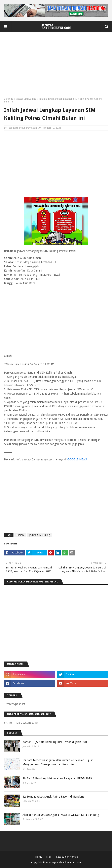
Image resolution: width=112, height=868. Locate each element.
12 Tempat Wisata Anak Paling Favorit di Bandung (53, 797)
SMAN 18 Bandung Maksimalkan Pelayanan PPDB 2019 (57, 778)
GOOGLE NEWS (77, 459)
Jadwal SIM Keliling (26, 99)
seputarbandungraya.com (23, 128)
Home (39, 857)
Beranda (9, 99)
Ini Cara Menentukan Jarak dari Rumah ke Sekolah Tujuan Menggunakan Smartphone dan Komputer (58, 762)
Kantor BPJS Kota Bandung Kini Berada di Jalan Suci (55, 742)
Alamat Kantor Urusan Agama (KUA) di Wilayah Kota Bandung (61, 815)
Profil (49, 857)
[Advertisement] (56, 66)
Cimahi (20, 535)
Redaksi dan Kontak (67, 857)
